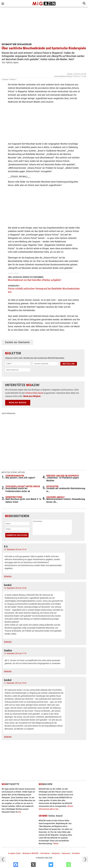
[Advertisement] (44, 24)
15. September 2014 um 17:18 (15, 653)
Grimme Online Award (34, 393)
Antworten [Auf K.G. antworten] (8, 576)
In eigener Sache (14, 853)
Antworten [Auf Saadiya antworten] (8, 671)
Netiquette (56, 853)
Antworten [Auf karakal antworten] (8, 642)
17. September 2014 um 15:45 (15, 683)
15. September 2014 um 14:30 (15, 588)
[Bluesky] (63, 865)
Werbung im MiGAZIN (30, 853)
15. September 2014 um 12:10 (15, 549)
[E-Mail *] (18, 364)
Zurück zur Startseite (17, 342)
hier (20, 812)
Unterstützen (45, 853)
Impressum (66, 853)
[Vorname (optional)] (45, 364)
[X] (46, 865)
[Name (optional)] (18, 370)
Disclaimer (76, 853)
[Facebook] (28, 865)
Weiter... (56, 844)
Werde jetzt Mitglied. (32, 396)
